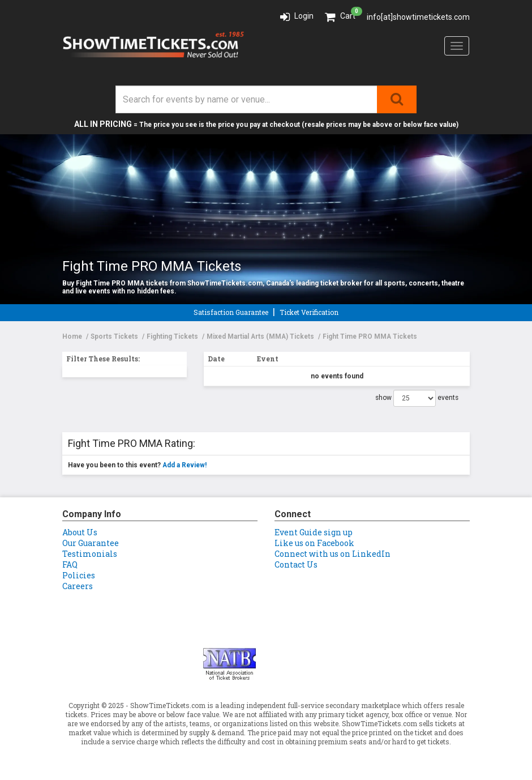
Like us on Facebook (314, 543)
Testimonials (90, 554)
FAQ (70, 564)
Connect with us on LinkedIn (332, 554)
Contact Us (296, 564)
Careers (78, 586)
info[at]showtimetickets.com (418, 17)
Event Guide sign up (314, 532)
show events (417, 398)
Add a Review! (185, 465)
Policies (79, 575)
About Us (80, 532)
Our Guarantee (91, 543)
